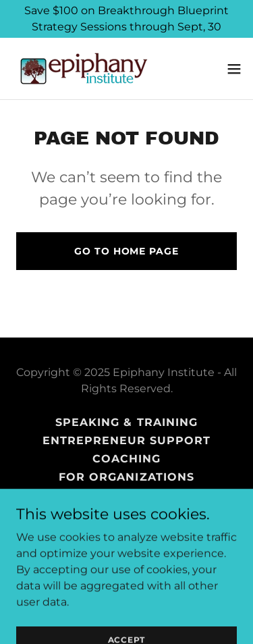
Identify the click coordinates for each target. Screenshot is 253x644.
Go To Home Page (126, 251)
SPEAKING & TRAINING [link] (126, 422)
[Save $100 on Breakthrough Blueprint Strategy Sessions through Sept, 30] (126, 19)
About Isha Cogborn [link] (126, 532)
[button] (234, 69)
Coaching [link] (126, 459)
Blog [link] (126, 513)
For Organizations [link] (126, 477)
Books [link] (126, 495)
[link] (85, 69)
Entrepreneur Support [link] (126, 440)
